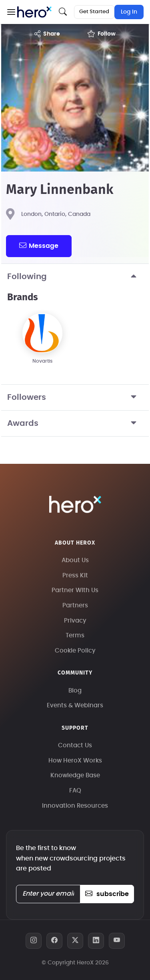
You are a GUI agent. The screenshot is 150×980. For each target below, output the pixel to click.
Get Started (94, 12)
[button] (11, 12)
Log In (129, 12)
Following (75, 277)
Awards (75, 423)
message (39, 245)
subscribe (107, 894)
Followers (75, 397)
